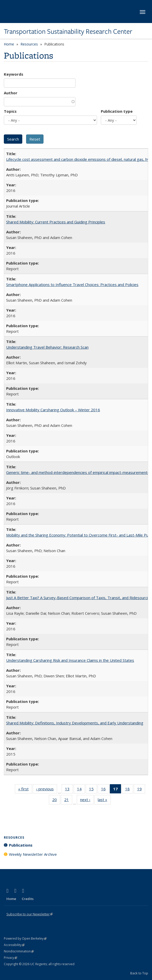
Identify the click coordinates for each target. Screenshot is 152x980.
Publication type (117, 111)
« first (25, 790)
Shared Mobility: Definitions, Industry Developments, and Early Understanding (75, 723)
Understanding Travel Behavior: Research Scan (47, 347)
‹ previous (47, 790)
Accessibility (14, 945)
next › (87, 801)
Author (11, 93)
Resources (29, 44)
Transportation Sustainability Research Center (68, 31)
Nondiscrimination (19, 951)
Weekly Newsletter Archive (33, 854)
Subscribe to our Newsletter (30, 914)
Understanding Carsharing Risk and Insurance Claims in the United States (70, 660)
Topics (10, 111)
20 (56, 801)
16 (105, 790)
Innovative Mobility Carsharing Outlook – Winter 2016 (53, 410)
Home (9, 44)
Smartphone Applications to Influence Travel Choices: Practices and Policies (72, 284)
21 (68, 801)
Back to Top (139, 973)
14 (81, 790)
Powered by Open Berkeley (25, 938)
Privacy (10, 958)
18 (129, 790)
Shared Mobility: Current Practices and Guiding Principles (56, 222)
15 (93, 790)
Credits (28, 899)
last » (104, 801)
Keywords (14, 74)
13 (69, 790)
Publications (21, 845)
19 (141, 790)
